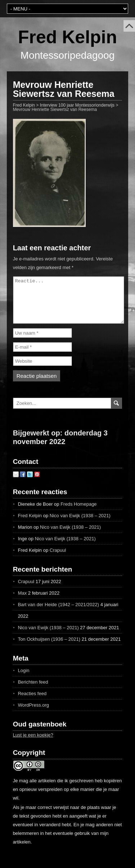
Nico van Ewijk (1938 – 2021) (80, 524)
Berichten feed (33, 691)
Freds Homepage (78, 513)
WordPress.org (33, 714)
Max (22, 602)
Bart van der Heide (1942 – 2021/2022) (59, 613)
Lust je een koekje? (33, 744)
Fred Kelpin (67, 37)
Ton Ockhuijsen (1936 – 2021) (49, 648)
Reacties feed (32, 702)
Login (24, 679)
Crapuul (58, 559)
